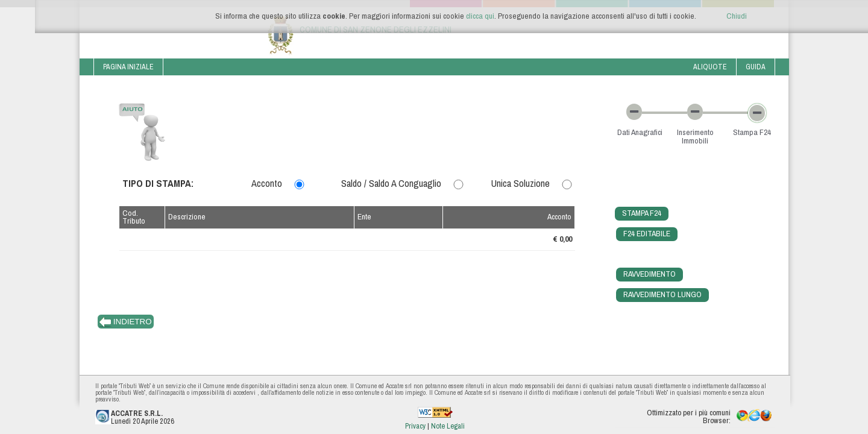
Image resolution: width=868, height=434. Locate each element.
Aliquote (710, 67)
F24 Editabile (647, 233)
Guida (756, 67)
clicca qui (480, 16)
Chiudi (737, 16)
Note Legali (448, 426)
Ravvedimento (649, 274)
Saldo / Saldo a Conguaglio (391, 183)
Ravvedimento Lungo (662, 294)
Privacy (416, 426)
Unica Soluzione (520, 183)
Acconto (267, 183)
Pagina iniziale (128, 67)
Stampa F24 (642, 213)
